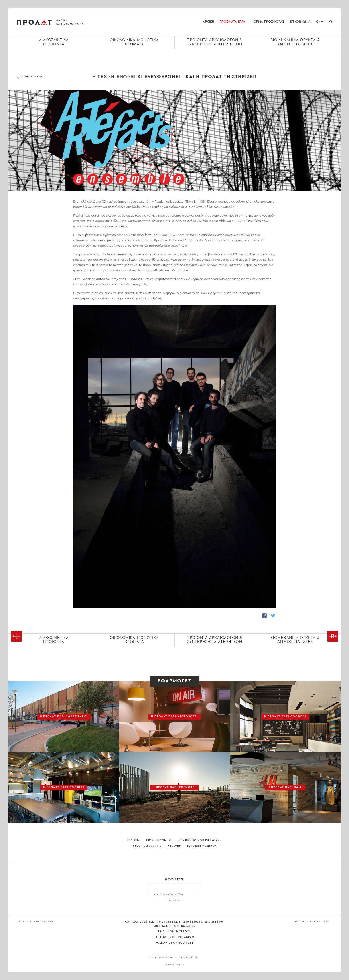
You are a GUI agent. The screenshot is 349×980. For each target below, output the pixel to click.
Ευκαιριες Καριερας (202, 847)
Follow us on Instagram (175, 937)
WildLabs (323, 921)
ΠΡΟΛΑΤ (34, 22)
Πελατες (174, 847)
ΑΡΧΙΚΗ (208, 22)
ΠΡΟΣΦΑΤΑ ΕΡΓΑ (232, 22)
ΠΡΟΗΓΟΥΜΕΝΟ (32, 77)
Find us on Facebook (175, 932)
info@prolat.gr (182, 926)
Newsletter (175, 880)
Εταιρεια (134, 841)
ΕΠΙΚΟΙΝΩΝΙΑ (300, 22)
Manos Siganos (44, 921)
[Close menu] (174, 57)
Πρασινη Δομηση (159, 841)
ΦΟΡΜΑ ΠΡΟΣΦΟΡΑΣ (268, 22)
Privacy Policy (174, 965)
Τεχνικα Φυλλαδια (147, 847)
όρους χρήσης (177, 894)
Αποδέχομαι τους (168, 894)
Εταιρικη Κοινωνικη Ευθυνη (200, 841)
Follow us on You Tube (174, 943)
